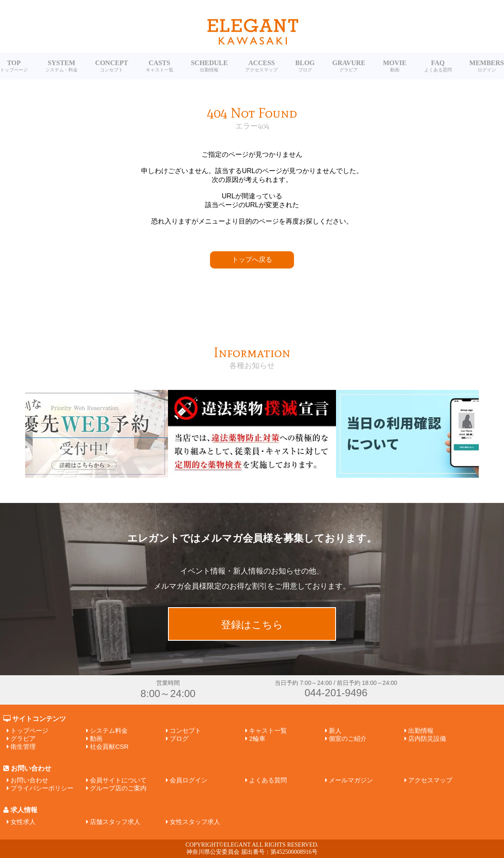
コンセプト (185, 730)
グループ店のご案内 (118, 788)
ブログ (179, 738)
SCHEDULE (209, 66)
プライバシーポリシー (42, 788)
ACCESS (261, 66)
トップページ (29, 730)
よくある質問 (268, 780)
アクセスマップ (430, 780)
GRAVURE (349, 66)
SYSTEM (62, 66)
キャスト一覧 (268, 730)
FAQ (438, 66)
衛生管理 (23, 746)
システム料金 (109, 730)
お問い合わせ (29, 780)
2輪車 (257, 738)
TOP (14, 66)
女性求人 (23, 822)
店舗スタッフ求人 (115, 822)
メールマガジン (351, 780)
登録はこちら (252, 625)
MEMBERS (487, 66)
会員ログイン (189, 780)
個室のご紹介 (348, 738)
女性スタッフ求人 (195, 822)
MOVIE (395, 66)
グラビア (23, 738)
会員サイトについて (118, 780)
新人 (335, 730)
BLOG (305, 66)
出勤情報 (421, 730)
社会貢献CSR (109, 746)
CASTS (160, 66)
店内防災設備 (427, 738)
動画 (96, 738)
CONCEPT (112, 66)
